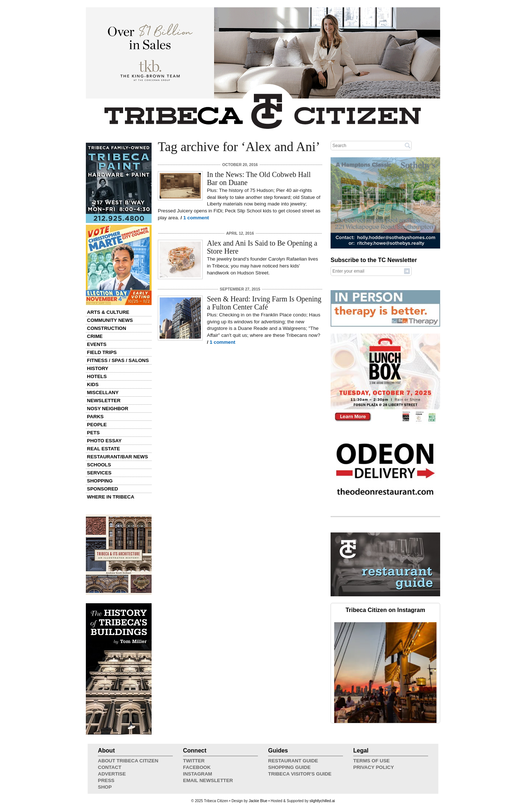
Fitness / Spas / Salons (118, 360)
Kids (93, 384)
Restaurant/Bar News (117, 457)
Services (99, 473)
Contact (110, 767)
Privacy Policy (373, 767)
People (97, 425)
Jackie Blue (258, 801)
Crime (95, 336)
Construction (106, 328)
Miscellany (103, 392)
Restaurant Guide (293, 761)
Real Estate (103, 449)
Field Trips (102, 352)
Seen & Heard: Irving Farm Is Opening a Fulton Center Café (264, 303)
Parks (95, 417)
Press (106, 780)
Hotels (97, 376)
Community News (110, 320)
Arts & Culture (108, 312)
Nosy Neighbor (108, 409)
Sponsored (102, 489)
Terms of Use (371, 761)
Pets (93, 433)
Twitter (194, 761)
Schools (99, 465)
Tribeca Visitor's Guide (300, 774)
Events (97, 344)
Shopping (100, 481)
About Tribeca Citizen (128, 761)
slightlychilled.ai (322, 801)
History (98, 368)
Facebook (197, 767)
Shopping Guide (289, 767)
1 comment (196, 218)
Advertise (112, 774)
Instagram (198, 774)
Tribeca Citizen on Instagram (385, 610)
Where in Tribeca (111, 497)
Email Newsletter (208, 780)
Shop (105, 787)
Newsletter (104, 401)
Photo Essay (104, 441)
